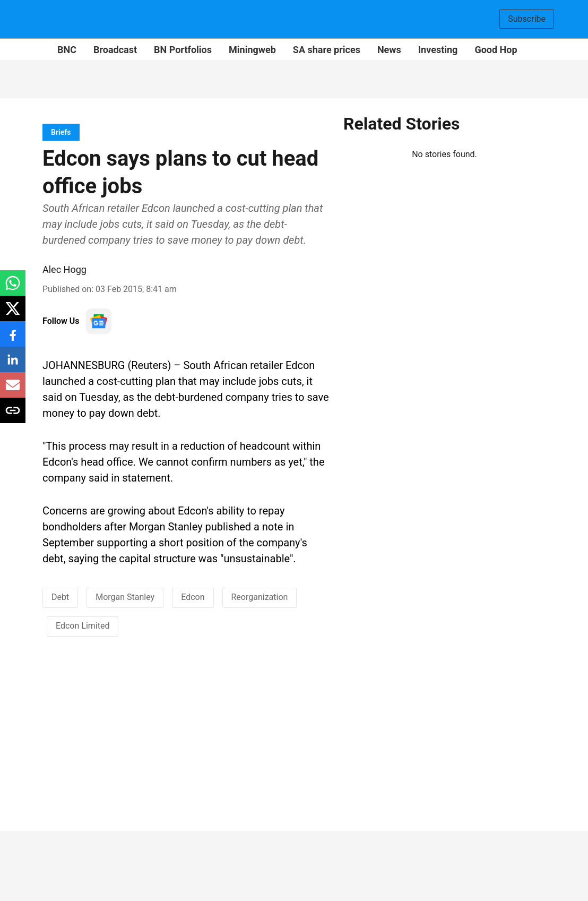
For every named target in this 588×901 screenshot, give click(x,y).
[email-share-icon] (13, 391)
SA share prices (327, 50)
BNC (67, 50)
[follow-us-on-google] (99, 321)
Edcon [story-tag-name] (193, 597)
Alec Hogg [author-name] (64, 269)
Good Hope (498, 50)
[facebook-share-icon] (13, 340)
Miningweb (252, 50)
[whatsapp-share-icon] (13, 289)
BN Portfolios (183, 50)
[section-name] (61, 132)
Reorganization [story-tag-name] (260, 597)
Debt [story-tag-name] (60, 597)
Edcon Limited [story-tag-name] (83, 626)
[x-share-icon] (13, 314)
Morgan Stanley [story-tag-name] (125, 597)
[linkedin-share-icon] (13, 365)
